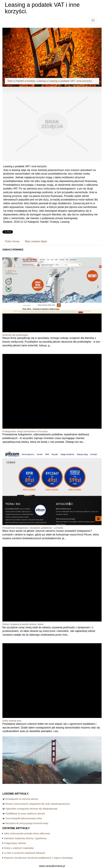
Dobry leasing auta (12, 721)
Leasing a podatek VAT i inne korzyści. (71, 81)
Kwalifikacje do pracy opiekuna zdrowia (25, 814)
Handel (20, 81)
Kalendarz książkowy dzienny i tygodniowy (25, 838)
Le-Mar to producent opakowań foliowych (25, 853)
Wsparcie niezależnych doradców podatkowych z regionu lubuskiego (38, 858)
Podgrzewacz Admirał (15, 843)
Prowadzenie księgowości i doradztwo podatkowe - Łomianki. (33, 528)
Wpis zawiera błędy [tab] (36, 241)
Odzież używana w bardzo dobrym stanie (23, 624)
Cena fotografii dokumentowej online (24, 818)
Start (10, 81)
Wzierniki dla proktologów (15, 335)
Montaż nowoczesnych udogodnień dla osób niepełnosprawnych (38, 804)
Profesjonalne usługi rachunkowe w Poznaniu (25, 431)
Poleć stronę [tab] (12, 241)
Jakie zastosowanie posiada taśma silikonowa (27, 833)
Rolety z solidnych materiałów (19, 848)
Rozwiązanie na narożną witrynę (22, 799)
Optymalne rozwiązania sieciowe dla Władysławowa (31, 809)
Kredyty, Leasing (36, 81)
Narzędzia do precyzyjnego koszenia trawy (27, 823)
